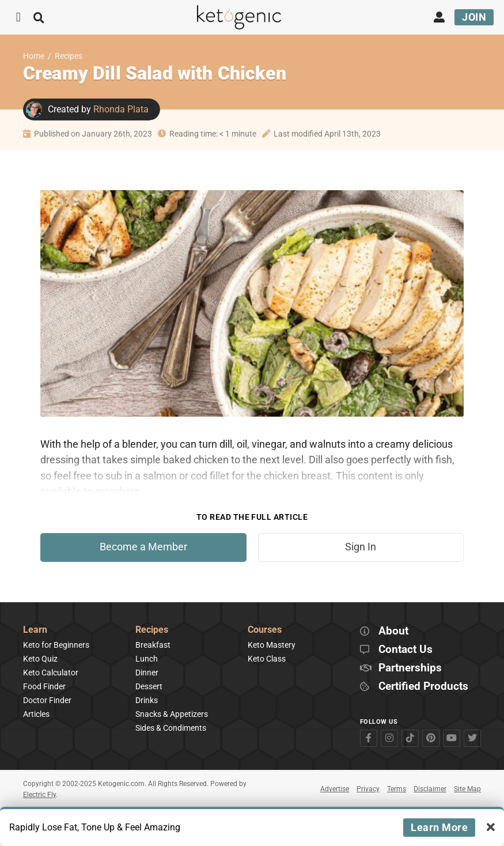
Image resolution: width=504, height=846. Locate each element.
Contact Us (406, 650)
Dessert (149, 686)
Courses (265, 630)
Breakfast (153, 645)
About (393, 631)
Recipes (69, 56)
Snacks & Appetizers (172, 714)
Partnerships (410, 668)
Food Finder (44, 686)
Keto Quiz (40, 659)
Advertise (335, 789)
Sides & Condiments (171, 728)
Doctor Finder (47, 700)
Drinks (147, 700)
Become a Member (143, 547)
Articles (36, 714)
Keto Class (267, 659)
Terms (397, 789)
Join (474, 17)
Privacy (368, 789)
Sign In (361, 547)
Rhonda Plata (121, 109)
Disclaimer (430, 789)
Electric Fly (39, 795)
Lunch (147, 659)
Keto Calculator (51, 673)
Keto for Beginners (56, 645)
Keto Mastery (272, 645)
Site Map (467, 789)
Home (34, 56)
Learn (35, 630)
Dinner (147, 673)
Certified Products (423, 687)
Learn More (439, 827)
